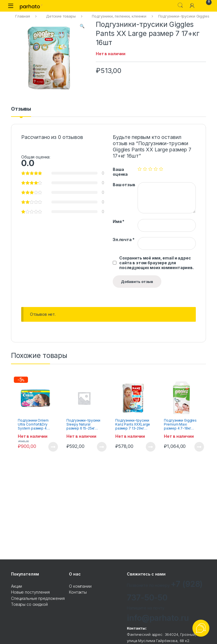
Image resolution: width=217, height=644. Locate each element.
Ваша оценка (120, 172)
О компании (80, 586)
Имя (119, 221)
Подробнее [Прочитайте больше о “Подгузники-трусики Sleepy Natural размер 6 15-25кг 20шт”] (102, 447)
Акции (17, 586)
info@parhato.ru (158, 618)
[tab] (21, 111)
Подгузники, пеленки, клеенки (119, 16)
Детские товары (61, 16)
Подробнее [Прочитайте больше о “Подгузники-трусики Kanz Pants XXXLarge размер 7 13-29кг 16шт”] (151, 447)
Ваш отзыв (124, 185)
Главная (23, 16)
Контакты (78, 592)
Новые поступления (30, 592)
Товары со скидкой (29, 604)
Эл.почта (124, 240)
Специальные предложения (38, 598)
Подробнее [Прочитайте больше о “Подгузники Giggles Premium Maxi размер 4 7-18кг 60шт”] (199, 447)
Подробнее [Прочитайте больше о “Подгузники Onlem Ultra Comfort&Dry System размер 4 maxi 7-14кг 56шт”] (53, 447)
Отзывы (21, 109)
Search (180, 5)
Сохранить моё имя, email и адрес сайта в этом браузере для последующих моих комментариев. (157, 263)
